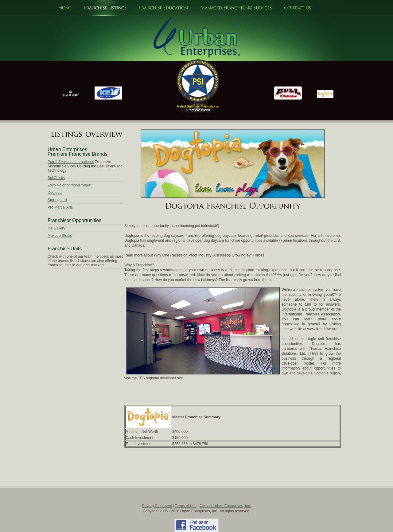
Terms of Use (186, 506)
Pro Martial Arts (60, 207)
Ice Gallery (56, 228)
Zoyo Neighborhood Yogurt (70, 185)
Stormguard (57, 200)
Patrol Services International (71, 162)
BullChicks (56, 178)
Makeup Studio (60, 236)
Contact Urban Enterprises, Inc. (225, 506)
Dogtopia (55, 193)
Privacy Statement (157, 506)
